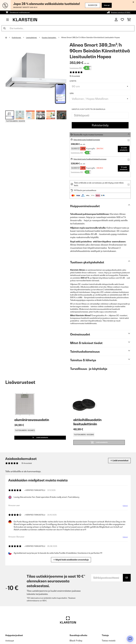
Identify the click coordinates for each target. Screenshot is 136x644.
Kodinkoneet (17, 37)
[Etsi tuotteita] (68, 28)
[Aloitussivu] (9, 37)
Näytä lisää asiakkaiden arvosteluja (71, 562)
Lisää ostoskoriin (122, 149)
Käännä (125, 508)
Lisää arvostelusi (117, 463)
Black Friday (76, 643)
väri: (72, 93)
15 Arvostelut (75, 76)
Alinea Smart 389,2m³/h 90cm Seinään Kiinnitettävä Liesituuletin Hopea (96, 37)
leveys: (73, 81)
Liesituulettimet (34, 37)
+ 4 (62, 115)
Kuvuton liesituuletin (53, 37)
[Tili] (116, 20)
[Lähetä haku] (5, 28)
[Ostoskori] (129, 20)
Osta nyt (106, 5)
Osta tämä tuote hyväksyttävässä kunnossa (93, 159)
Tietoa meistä (109, 643)
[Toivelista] (122, 20)
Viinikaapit (11, 643)
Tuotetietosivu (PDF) (76, 68)
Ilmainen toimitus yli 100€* (120, 12)
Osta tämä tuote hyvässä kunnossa (89, 139)
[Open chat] (130, 639)
